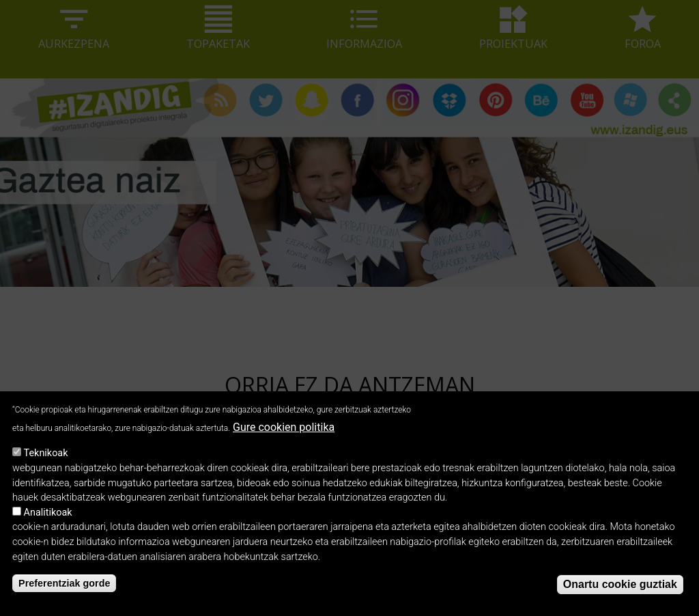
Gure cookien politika (284, 439)
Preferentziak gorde (64, 596)
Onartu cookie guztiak (620, 597)
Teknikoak (46, 466)
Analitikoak (48, 525)
